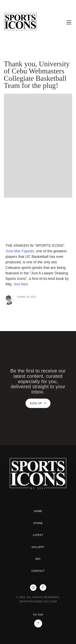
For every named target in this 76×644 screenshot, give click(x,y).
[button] (68, 22)
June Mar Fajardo (20, 251)
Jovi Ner (20, 284)
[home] (27, 22)
